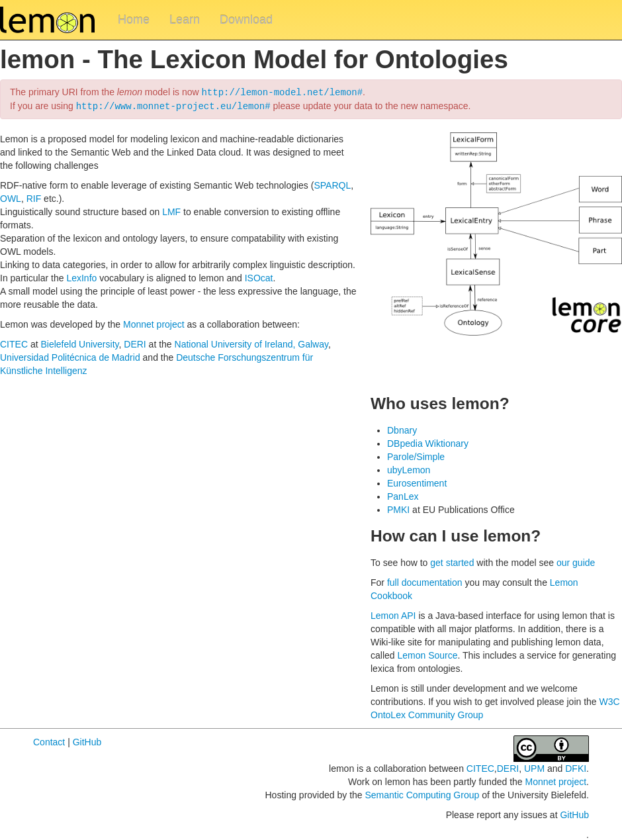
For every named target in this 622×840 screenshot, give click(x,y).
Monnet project (154, 323)
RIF (34, 197)
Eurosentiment (417, 482)
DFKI (576, 767)
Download (246, 20)
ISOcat (259, 277)
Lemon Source (427, 654)
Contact (49, 741)
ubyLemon (409, 469)
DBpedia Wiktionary (428, 442)
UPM (534, 767)
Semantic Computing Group (422, 794)
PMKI (398, 508)
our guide (576, 561)
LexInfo (81, 277)
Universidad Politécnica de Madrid (70, 356)
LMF (171, 210)
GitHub (87, 741)
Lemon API (393, 614)
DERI (135, 343)
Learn (185, 20)
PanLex (403, 495)
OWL (11, 197)
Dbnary (402, 429)
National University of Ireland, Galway (251, 343)
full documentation (425, 581)
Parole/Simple (416, 455)
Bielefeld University (79, 343)
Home (134, 20)
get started (452, 561)
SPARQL (332, 184)
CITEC (14, 343)
